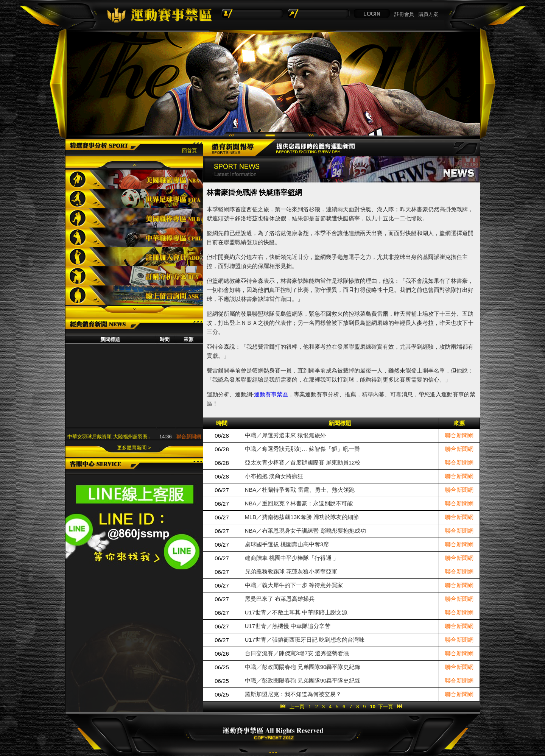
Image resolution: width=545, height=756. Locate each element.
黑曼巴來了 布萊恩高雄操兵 (280, 599)
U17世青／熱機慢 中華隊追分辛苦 (288, 626)
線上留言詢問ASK (134, 295)
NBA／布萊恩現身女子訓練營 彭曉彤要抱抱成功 (305, 531)
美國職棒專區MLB (134, 218)
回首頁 (189, 150)
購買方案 (428, 14)
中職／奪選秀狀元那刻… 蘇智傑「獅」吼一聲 (302, 449)
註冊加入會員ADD (134, 256)
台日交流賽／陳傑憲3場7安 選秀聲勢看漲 (297, 653)
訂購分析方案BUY (134, 276)
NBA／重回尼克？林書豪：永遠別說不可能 (299, 503)
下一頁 (385, 707)
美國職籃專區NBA (134, 179)
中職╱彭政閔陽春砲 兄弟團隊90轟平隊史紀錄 (303, 667)
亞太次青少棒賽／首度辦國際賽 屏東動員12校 (303, 462)
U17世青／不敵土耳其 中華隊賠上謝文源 (296, 612)
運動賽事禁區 (271, 394)
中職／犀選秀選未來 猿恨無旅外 (285, 435)
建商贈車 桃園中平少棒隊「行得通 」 (292, 558)
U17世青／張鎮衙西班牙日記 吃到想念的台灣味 (305, 640)
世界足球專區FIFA (134, 199)
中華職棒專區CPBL (134, 237)
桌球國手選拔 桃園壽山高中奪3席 (287, 544)
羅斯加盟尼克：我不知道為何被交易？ (293, 694)
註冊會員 (404, 14)
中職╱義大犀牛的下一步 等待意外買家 (294, 585)
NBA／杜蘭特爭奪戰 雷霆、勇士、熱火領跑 (300, 490)
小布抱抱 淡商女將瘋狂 (274, 476)
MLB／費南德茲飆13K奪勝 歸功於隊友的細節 (302, 517)
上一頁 (297, 707)
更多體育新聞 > (134, 448)
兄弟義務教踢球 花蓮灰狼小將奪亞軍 (291, 571)
